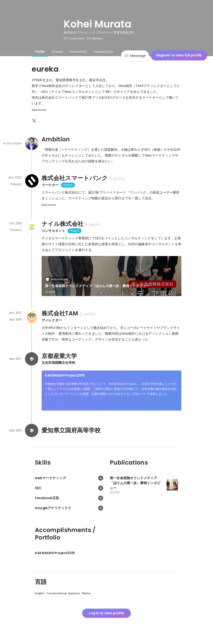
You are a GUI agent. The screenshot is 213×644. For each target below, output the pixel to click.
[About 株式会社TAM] (32, 316)
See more (39, 110)
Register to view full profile (179, 55)
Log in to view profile (106, 613)
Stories (57, 52)
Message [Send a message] (135, 56)
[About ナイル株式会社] (32, 227)
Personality (78, 52)
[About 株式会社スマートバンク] (32, 181)
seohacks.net (58, 279)
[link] (111, 276)
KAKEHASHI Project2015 (65, 375)
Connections (103, 52)
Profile (40, 52)
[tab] (40, 52)
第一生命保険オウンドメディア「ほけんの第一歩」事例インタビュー (97, 286)
